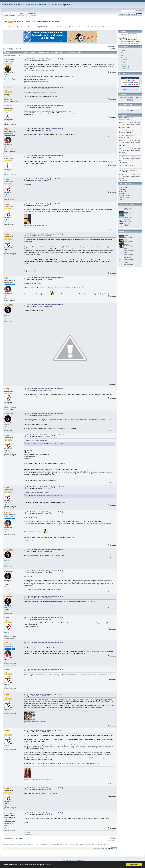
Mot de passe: (123, 37)
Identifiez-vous (125, 66)
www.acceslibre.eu (41, 80)
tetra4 (120, 126)
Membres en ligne (126, 195)
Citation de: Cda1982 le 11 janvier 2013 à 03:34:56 (36, 493)
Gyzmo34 (127, 224)
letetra (126, 263)
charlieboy (127, 220)
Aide (122, 55)
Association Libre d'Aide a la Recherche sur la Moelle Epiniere (37, 4)
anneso (9, 813)
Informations (51, 865)
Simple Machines (80, 860)
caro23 (9, 106)
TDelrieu (127, 244)
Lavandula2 (128, 208)
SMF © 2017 (72, 860)
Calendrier (124, 60)
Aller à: (94, 848)
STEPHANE (126, 197)
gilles (133, 136)
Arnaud (126, 216)
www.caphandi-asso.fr (44, 81)
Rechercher (124, 57)
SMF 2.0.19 (66, 860)
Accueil (123, 51)
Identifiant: (124, 34)
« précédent (109, 46)
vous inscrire (32, 11)
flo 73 (8, 129)
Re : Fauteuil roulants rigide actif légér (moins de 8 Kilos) (45, 59)
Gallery (123, 62)
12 (17, 49)
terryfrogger (11, 59)
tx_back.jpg (28, 225)
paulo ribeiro (122, 152)
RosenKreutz (122, 144)
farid (125, 249)
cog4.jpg (27, 721)
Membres (124, 64)
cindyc (133, 131)
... (9, 49)
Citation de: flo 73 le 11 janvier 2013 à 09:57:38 (36, 441)
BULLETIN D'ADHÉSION (130, 89)
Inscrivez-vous (125, 68)
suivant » (115, 46)
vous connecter (21, 11)
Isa (133, 118)
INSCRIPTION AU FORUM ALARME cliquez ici (130, 15)
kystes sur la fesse (124, 118)
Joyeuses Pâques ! (124, 136)
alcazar (9, 88)
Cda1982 (9, 305)
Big (7, 179)
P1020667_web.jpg (30, 779)
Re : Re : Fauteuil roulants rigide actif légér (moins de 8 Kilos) (46, 435)
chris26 (126, 212)
